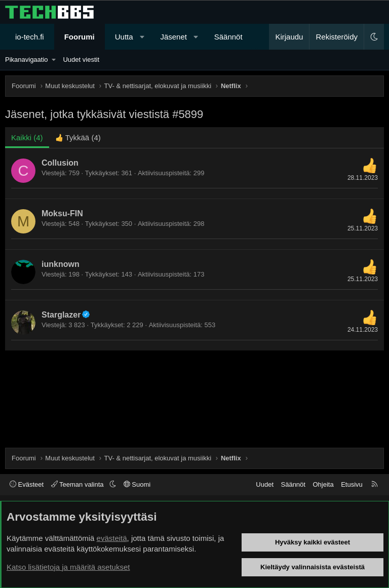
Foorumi (80, 37)
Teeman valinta (78, 484)
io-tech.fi (30, 37)
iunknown (61, 264)
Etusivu (352, 484)
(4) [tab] (27, 138)
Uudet (265, 484)
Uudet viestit (81, 60)
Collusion (60, 163)
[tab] (78, 138)
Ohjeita (323, 484)
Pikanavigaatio (27, 60)
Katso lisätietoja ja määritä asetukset (68, 567)
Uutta (124, 37)
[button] (142, 37)
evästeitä (112, 538)
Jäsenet (173, 37)
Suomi (137, 484)
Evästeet (27, 484)
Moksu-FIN (62, 213)
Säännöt (228, 37)
